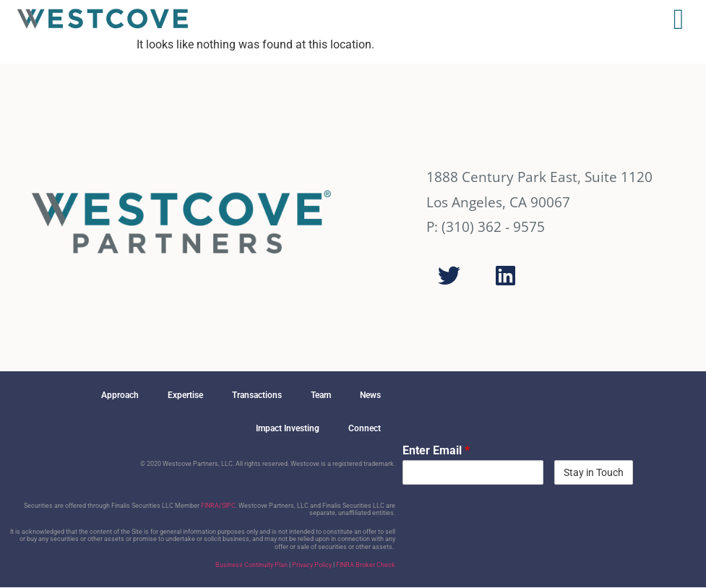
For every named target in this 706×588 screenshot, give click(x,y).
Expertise (185, 395)
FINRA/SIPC (218, 506)
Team (321, 395)
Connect (365, 428)
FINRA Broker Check (366, 565)
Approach (120, 395)
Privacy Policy (312, 565)
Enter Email (436, 451)
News (370, 395)
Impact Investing (288, 428)
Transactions (257, 395)
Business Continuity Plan (251, 565)
